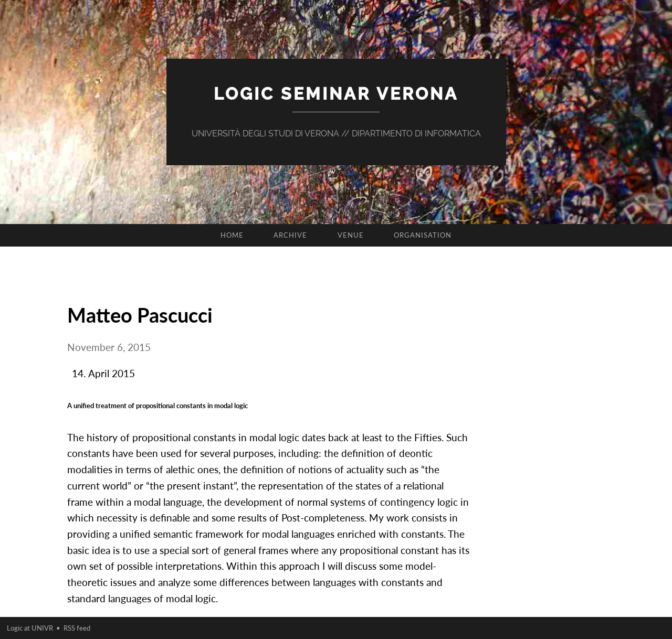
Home (232, 235)
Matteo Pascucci (140, 315)
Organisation (423, 235)
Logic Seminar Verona (336, 94)
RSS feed (77, 628)
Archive (290, 235)
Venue (351, 235)
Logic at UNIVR (30, 628)
